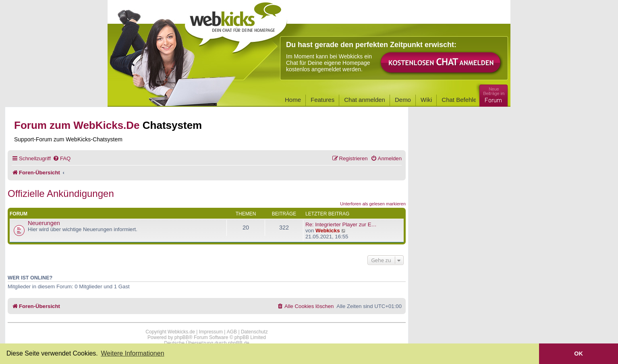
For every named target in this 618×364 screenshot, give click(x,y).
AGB (232, 332)
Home (293, 100)
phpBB (182, 337)
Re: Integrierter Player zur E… (341, 224)
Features (322, 100)
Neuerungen (44, 223)
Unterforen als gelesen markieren (373, 204)
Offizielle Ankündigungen (61, 193)
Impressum (211, 332)
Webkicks (328, 231)
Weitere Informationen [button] (132, 353)
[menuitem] (62, 158)
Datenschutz (254, 332)
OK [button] (579, 354)
